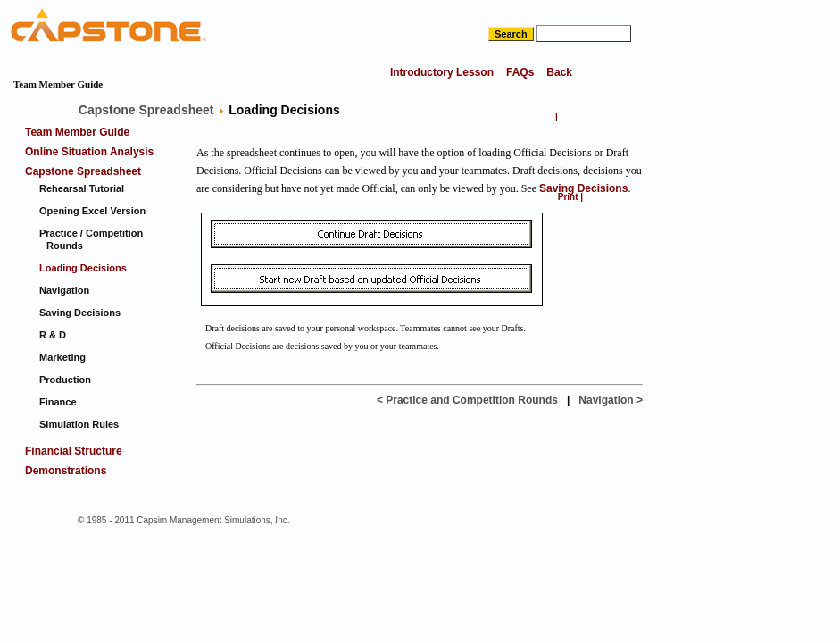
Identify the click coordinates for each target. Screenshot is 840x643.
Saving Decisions (583, 188)
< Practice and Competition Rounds (467, 400)
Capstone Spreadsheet (146, 110)
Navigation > (611, 400)
